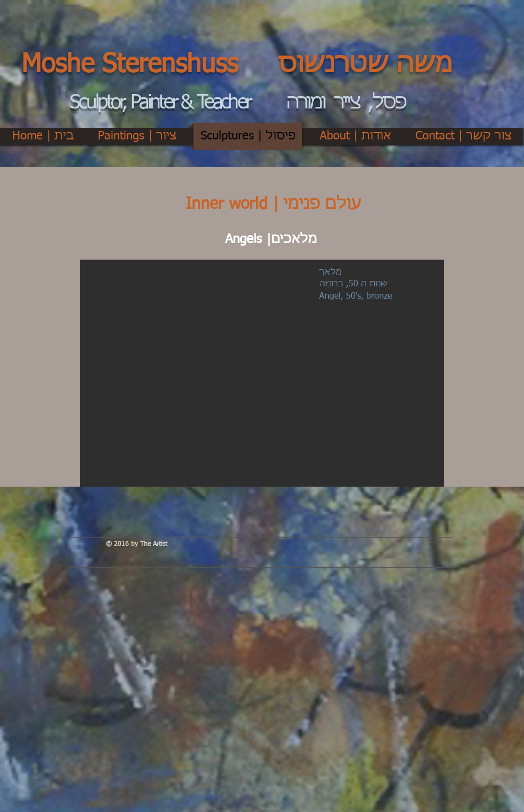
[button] (262, 373)
